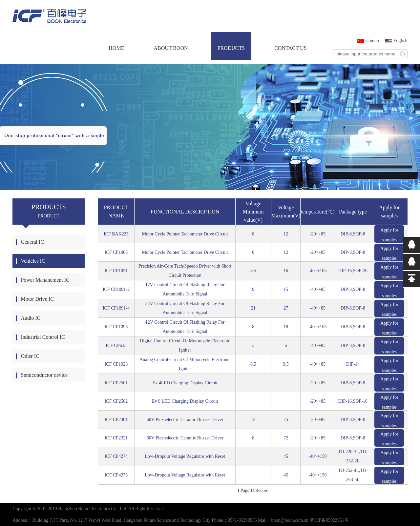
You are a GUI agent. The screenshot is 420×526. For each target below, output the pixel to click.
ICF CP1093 (116, 327)
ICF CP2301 (116, 420)
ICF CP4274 (116, 456)
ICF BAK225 (116, 234)
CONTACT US (290, 48)
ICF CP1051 (116, 271)
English (400, 40)
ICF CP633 (116, 345)
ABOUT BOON (171, 48)
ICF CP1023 (116, 364)
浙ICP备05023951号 (329, 520)
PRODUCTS (231, 48)
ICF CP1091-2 (116, 289)
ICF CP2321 (116, 438)
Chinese (373, 40)
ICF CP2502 (116, 401)
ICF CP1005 (116, 252)
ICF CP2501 (116, 383)
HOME (116, 48)
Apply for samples (389, 235)
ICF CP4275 (116, 475)
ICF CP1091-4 (116, 308)
